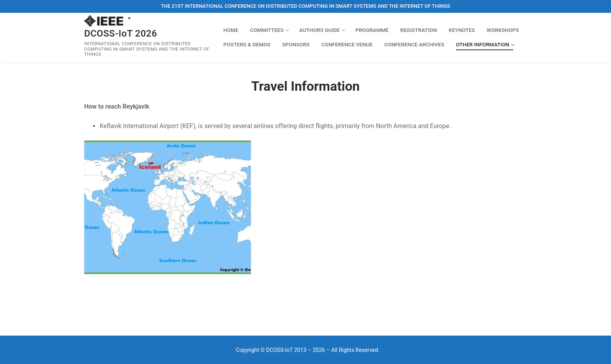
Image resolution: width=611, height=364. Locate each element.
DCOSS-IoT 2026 (121, 33)
